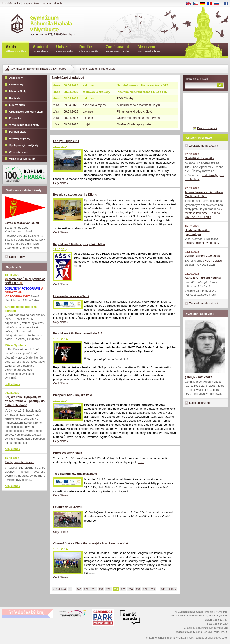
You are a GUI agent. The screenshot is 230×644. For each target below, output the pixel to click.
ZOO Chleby (125, 98)
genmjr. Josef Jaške (198, 377)
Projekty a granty (20, 138)
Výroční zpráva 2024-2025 (202, 256)
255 (123, 589)
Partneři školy (18, 132)
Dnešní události (207, 128)
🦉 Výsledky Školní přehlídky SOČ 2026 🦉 (25, 281)
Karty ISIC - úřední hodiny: (203, 278)
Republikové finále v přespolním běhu (79, 244)
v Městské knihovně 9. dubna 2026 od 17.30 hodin (203, 213)
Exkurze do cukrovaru (68, 507)
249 (79, 589)
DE (204, 4)
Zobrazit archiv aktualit (204, 146)
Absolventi (150, 49)
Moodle (58, 3)
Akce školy (16, 78)
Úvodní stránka (11, 3)
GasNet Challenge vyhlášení (135, 124)
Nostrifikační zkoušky (200, 158)
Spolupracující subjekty (24, 145)
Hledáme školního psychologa (197, 232)
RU (218, 4)
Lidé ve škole (17, 105)
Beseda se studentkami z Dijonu (75, 194)
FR (211, 4)
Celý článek (61, 183)
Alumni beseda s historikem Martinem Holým (204, 194)
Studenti (41, 49)
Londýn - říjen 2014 (66, 141)
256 (131, 589)
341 (163, 589)
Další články (17, 257)
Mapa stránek (31, 3)
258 (145, 589)
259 (153, 589)
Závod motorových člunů (22, 223)
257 (138, 589)
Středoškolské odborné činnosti (21, 309)
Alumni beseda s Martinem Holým (138, 105)
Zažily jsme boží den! (19, 462)
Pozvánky (15, 118)
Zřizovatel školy (19, 152)
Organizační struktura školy (26, 112)
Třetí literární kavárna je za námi (75, 474)
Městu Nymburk (16, 345)
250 (86, 589)
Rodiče (89, 49)
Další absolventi (199, 403)
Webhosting (162, 638)
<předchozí (60, 589)
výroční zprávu (212, 261)
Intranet (47, 3)
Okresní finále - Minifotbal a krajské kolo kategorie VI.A (91, 543)
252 (101, 589)
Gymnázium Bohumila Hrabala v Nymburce (39, 69)
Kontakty (15, 98)
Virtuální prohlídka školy (24, 125)
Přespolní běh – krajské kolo (73, 395)
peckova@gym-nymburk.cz (202, 243)
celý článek (12, 384)
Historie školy (18, 91)
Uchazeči (64, 49)
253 (108, 589)
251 (94, 589)
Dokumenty (16, 85)
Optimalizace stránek (201, 638)
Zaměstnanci (118, 49)
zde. (141, 462)
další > (172, 589)
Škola (16, 49)
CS (197, 4)
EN (190, 4)
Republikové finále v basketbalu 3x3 (78, 333)
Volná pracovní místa (22, 159)
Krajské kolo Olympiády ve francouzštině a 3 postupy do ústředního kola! (25, 401)
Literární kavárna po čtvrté (71, 296)
